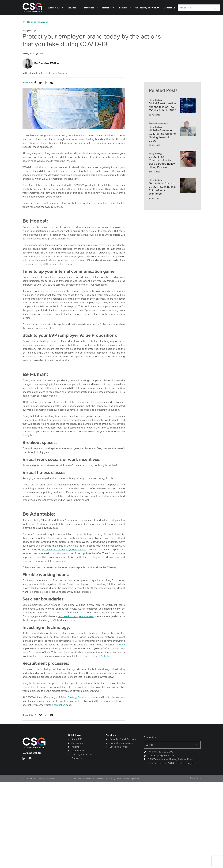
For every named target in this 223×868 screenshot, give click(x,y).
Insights (123, 8)
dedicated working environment (76, 616)
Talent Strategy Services (74, 697)
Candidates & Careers (159, 123)
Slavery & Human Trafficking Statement (126, 779)
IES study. (104, 656)
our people (112, 701)
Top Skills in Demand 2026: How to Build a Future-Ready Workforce (162, 189)
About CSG (54, 8)
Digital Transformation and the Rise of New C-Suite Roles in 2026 (163, 107)
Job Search (77, 743)
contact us (59, 705)
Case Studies (78, 751)
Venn (198, 778)
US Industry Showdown (147, 8)
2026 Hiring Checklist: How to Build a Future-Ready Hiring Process (162, 162)
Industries (89, 8)
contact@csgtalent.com (161, 755)
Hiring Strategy (29, 31)
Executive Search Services (123, 739)
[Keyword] (193, 8)
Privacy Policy (89, 779)
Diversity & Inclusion (82, 754)
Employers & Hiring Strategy (52, 73)
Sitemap (78, 779)
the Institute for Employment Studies (64, 549)
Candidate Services (119, 747)
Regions (106, 8)
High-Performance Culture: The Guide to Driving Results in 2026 (162, 136)
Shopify (121, 645)
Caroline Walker (49, 63)
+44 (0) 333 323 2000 (161, 752)
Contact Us (170, 8)
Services (72, 8)
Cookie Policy (102, 779)
